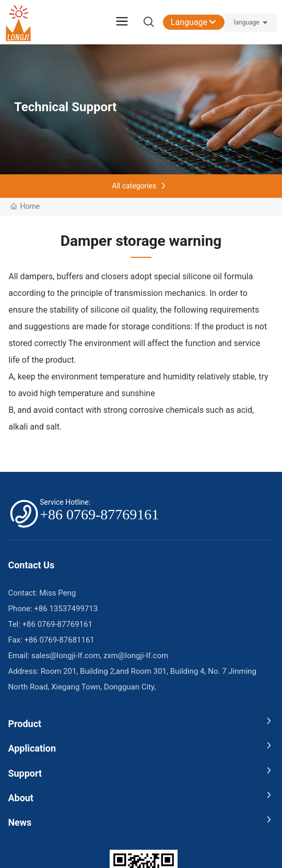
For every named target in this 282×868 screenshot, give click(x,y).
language (246, 22)
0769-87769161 (65, 624)
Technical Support (65, 107)
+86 (41, 609)
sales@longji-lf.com (66, 656)
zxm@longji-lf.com (136, 656)
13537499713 (73, 609)
